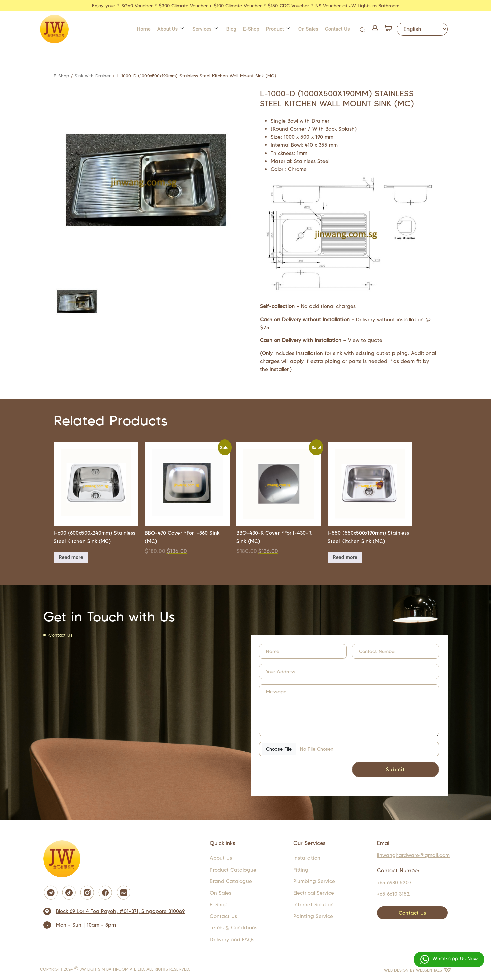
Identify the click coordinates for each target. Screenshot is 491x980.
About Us (171, 29)
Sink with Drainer (93, 76)
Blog (231, 29)
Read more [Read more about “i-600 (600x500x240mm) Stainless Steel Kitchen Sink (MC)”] (71, 557)
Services (205, 29)
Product (278, 29)
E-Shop (251, 29)
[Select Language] (422, 29)
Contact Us (337, 29)
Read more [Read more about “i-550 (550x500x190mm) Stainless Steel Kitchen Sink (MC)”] (345, 557)
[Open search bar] (363, 29)
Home (144, 29)
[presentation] (295, 771)
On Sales (308, 29)
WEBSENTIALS (433, 970)
